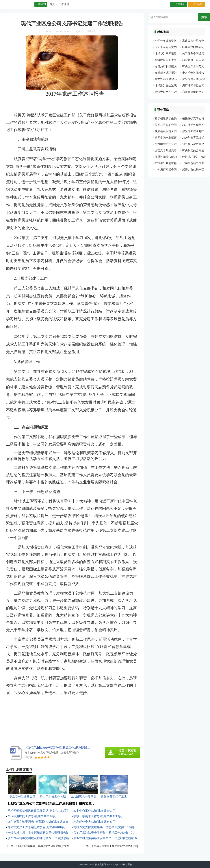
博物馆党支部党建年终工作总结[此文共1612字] (104, 827)
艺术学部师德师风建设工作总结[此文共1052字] (38, 811)
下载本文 (91, 31)
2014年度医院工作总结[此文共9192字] (32, 816)
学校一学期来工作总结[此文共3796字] (98, 816)
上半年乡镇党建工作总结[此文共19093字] (115, 846)
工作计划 (64, 4)
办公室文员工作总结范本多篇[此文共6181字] (36, 827)
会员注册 (198, 4)
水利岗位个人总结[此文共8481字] (95, 822)
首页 (52, 4)
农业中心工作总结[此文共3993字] (95, 811)
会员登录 (180, 4)
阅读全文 (80, 31)
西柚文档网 (101, 865)
